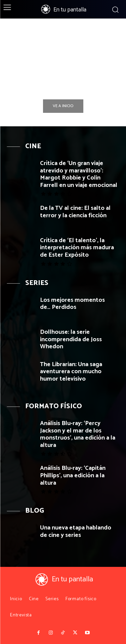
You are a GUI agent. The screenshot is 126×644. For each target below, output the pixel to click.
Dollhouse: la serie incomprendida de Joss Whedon (71, 339)
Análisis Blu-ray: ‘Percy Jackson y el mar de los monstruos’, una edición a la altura (78, 434)
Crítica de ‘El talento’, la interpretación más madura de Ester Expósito (77, 248)
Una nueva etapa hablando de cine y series (76, 532)
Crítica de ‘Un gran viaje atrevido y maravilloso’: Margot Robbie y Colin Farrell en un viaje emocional (79, 174)
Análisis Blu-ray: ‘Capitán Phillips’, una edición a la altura (73, 475)
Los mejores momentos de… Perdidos (72, 304)
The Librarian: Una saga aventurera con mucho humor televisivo (71, 372)
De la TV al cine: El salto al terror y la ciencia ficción (75, 212)
